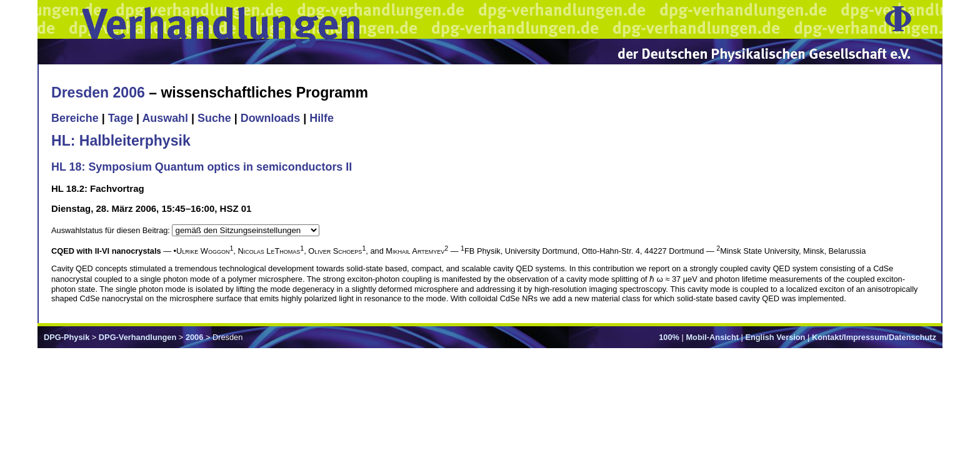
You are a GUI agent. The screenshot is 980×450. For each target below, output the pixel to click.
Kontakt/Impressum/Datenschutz (874, 337)
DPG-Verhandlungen (137, 337)
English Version (775, 337)
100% (669, 337)
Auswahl (165, 118)
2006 (194, 337)
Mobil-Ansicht (712, 337)
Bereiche (75, 118)
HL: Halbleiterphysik (121, 141)
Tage (121, 118)
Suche (214, 118)
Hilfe (322, 118)
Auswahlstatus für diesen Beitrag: (112, 230)
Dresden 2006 (98, 92)
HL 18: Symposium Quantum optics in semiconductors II (202, 167)
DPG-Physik (67, 337)
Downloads (271, 118)
